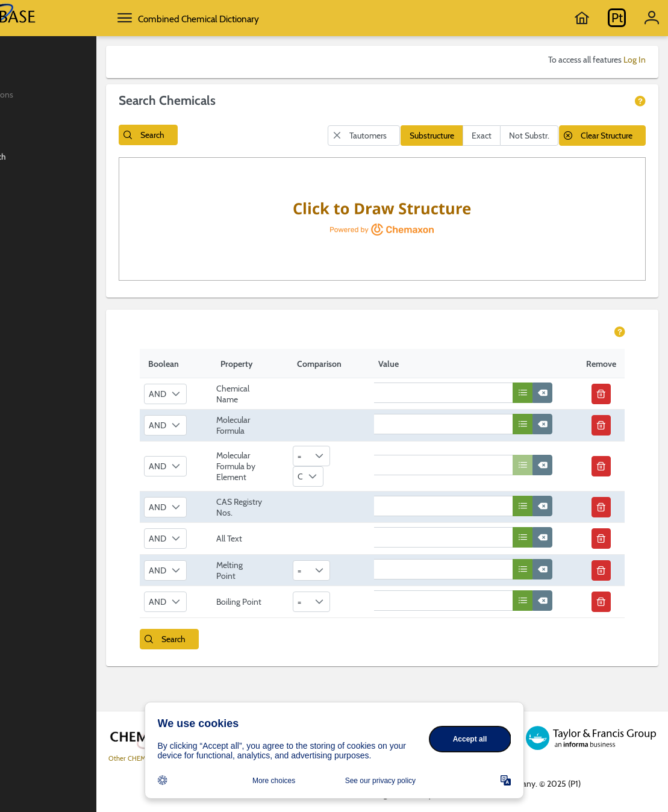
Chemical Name (282, 414)
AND (206, 414)
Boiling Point (277, 635)
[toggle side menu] (209, 18)
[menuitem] (90, 62)
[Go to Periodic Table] (617, 18)
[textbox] (479, 413)
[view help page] (641, 102)
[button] (233, 135)
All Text (278, 572)
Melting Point (278, 603)
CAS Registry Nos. (279, 535)
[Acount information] (652, 18)
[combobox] (214, 414)
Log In (635, 60)
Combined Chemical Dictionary (283, 19)
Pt (617, 18)
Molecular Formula (282, 446)
